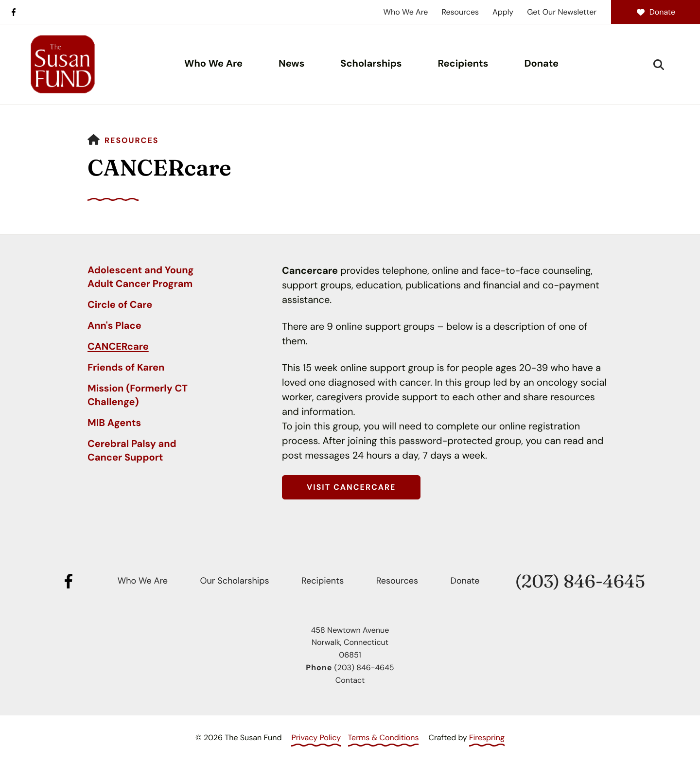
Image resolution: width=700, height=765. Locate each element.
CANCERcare (118, 347)
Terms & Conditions (384, 738)
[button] (659, 65)
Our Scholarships (235, 581)
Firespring (487, 738)
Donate (656, 12)
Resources (460, 12)
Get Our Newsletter (562, 12)
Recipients (463, 64)
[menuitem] (213, 64)
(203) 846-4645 (580, 581)
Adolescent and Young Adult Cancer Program (140, 277)
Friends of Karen (126, 368)
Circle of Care (120, 305)
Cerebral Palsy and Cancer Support (132, 451)
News (291, 64)
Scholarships (371, 64)
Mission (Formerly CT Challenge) (138, 395)
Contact (350, 680)
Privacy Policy (316, 738)
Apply (503, 12)
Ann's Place (114, 326)
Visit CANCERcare (351, 487)
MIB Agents (114, 423)
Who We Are (406, 12)
